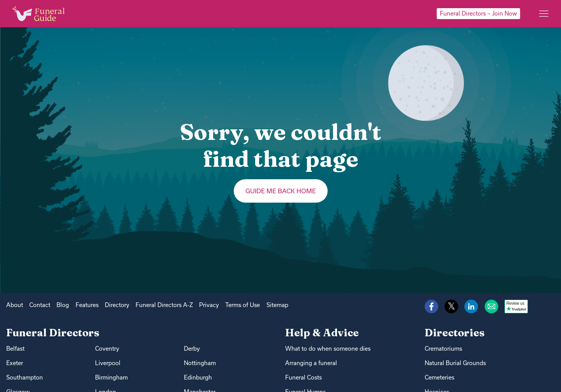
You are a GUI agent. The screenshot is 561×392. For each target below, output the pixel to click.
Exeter (15, 363)
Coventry (107, 349)
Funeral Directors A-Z (164, 305)
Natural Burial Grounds (455, 363)
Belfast (15, 349)
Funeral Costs (303, 377)
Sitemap (277, 305)
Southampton (25, 377)
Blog (63, 305)
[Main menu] (544, 14)
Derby (192, 349)
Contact (40, 305)
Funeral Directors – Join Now (478, 13)
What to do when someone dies (328, 349)
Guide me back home (281, 191)
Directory (117, 305)
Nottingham (200, 363)
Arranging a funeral (311, 363)
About (15, 305)
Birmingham (111, 377)
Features (87, 305)
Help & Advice (322, 333)
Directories (455, 333)
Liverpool (108, 363)
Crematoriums (443, 349)
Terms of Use (243, 305)
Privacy (209, 305)
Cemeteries (439, 377)
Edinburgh (198, 377)
